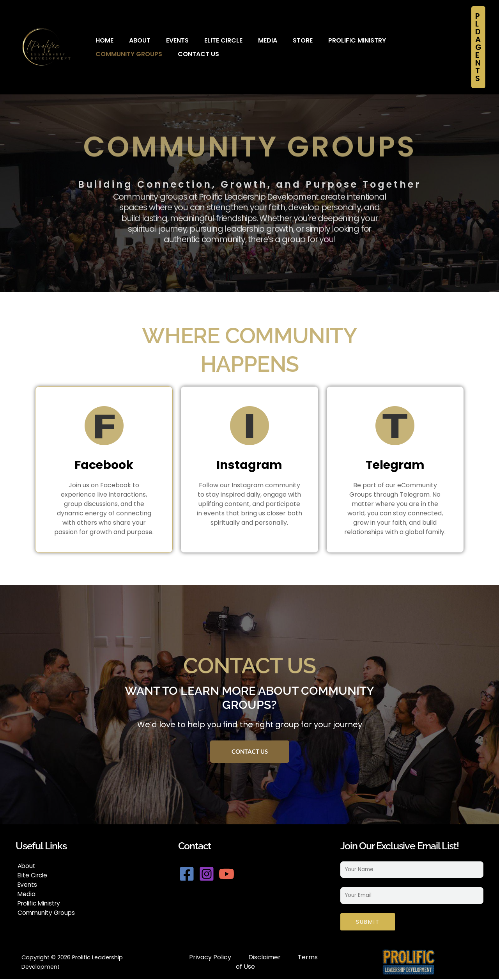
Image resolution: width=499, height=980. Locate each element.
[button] (478, 47)
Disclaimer (265, 958)
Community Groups (406, 40)
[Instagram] (212, 874)
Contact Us (114, 54)
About (134, 40)
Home (103, 40)
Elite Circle (210, 40)
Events (168, 40)
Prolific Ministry (332, 40)
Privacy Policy (210, 958)
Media (250, 40)
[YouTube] (237, 874)
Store (281, 40)
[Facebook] (187, 874)
